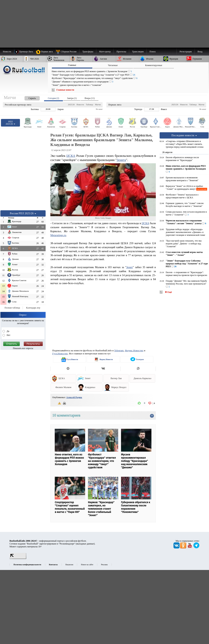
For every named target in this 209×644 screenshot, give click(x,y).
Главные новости (65, 90)
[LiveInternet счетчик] (18, 558)
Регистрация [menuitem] (186, 52)
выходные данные (85, 544)
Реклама (104, 565)
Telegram (119, 350)
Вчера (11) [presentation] (90, 98)
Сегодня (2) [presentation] (53, 98)
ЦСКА (71, 156)
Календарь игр (33, 308)
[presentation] (28, 98)
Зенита (121, 160)
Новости (80, 104)
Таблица (89, 104)
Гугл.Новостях (60, 353)
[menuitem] (68, 52)
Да (8, 331)
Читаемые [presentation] (113, 65)
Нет (8, 335)
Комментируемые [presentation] (154, 65)
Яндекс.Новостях (134, 350)
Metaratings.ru (58, 235)
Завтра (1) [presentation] (72, 98)
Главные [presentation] (72, 65)
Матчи (98, 104)
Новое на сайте (87, 565)
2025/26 (71, 104)
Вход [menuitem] (200, 52)
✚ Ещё (168, 292)
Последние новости (184, 135)
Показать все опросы (23, 348)
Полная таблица (12, 308)
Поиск (153, 52)
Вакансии (69, 565)
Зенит (129, 267)
